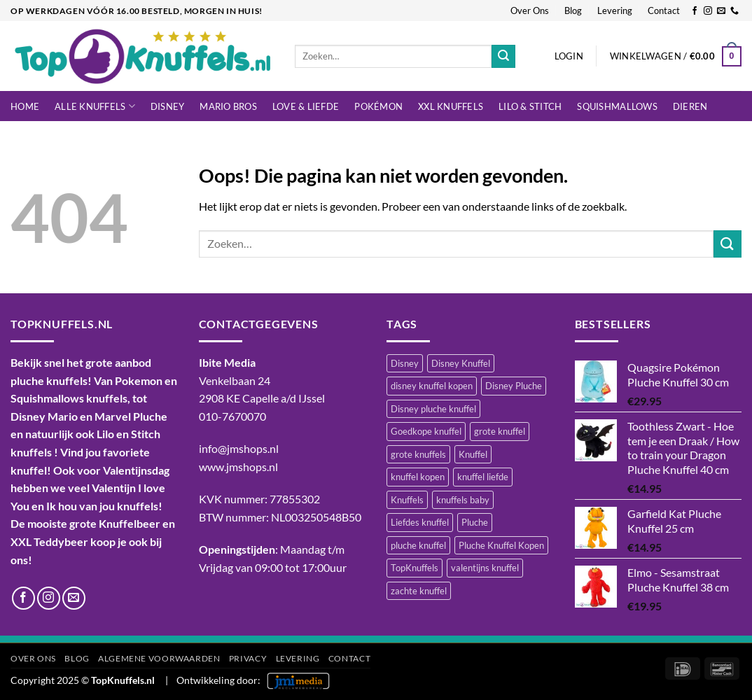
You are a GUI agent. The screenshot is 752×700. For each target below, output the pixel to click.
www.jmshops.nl (238, 467)
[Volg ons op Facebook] (695, 11)
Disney (168, 106)
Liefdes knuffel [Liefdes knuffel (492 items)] (420, 522)
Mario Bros (228, 106)
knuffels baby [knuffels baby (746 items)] (463, 500)
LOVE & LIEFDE (306, 106)
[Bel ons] (734, 11)
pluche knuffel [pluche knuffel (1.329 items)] (418, 545)
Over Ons (530, 10)
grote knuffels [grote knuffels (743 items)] (418, 454)
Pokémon (378, 106)
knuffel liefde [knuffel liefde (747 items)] (483, 477)
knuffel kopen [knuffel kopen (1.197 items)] (418, 477)
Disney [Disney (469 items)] (405, 363)
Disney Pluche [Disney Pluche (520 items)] (514, 386)
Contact (664, 10)
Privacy (248, 658)
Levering (615, 10)
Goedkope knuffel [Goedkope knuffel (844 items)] (426, 431)
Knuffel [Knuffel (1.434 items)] (473, 454)
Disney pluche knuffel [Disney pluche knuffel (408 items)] (433, 409)
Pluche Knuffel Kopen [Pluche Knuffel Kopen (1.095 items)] (501, 545)
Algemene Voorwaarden (159, 658)
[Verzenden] (503, 57)
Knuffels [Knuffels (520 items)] (407, 500)
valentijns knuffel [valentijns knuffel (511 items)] (485, 568)
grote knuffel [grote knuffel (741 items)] (500, 431)
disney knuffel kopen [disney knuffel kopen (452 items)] (432, 386)
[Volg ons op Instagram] (708, 11)
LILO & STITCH (530, 106)
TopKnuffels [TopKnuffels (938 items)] (415, 568)
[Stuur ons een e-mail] (721, 11)
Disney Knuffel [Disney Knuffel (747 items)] (461, 363)
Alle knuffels (95, 106)
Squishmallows (617, 106)
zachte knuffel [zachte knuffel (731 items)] (419, 591)
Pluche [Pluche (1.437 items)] (475, 522)
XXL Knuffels (451, 106)
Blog (573, 10)
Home (25, 106)
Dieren (690, 106)
